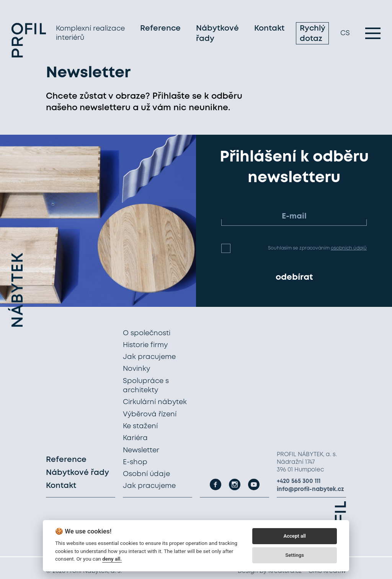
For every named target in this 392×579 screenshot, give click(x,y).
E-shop (135, 462)
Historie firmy (145, 345)
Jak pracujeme (149, 357)
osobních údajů (349, 248)
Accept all (294, 536)
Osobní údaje (146, 474)
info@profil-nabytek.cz (310, 489)
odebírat (294, 277)
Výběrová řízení (150, 414)
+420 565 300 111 (299, 481)
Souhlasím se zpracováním (317, 248)
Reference (160, 29)
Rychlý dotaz (312, 34)
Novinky (136, 369)
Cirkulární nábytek (155, 402)
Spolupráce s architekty (146, 386)
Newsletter (141, 450)
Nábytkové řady (217, 34)
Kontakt (269, 29)
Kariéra (135, 438)
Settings (295, 555)
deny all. (112, 559)
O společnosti (147, 333)
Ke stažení (140, 426)
